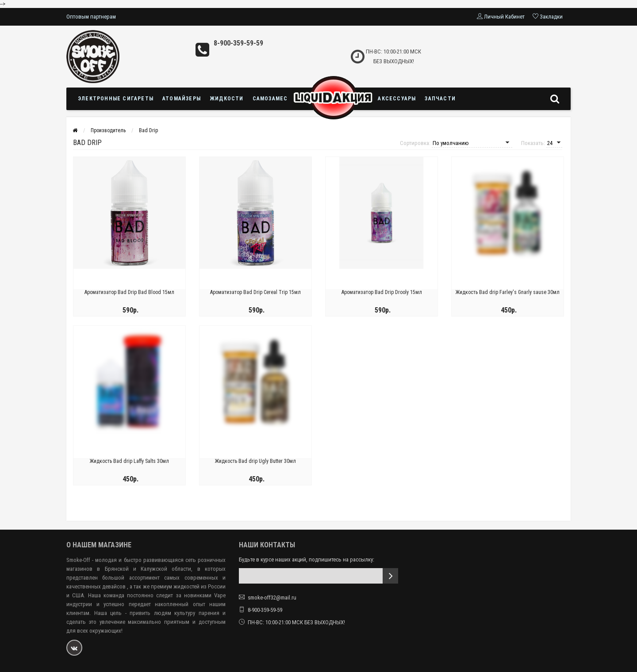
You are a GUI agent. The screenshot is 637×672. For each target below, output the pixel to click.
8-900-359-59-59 (238, 43)
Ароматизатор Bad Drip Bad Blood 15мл (129, 292)
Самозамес (270, 99)
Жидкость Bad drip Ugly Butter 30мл (255, 461)
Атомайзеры (182, 99)
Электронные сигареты (116, 99)
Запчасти (440, 99)
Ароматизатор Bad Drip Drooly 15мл (382, 292)
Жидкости (227, 99)
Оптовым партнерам (91, 17)
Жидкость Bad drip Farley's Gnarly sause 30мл (508, 292)
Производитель (108, 130)
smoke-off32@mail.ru (272, 598)
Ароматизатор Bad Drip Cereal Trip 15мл (255, 292)
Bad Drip (148, 130)
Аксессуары (397, 99)
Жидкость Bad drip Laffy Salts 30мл (129, 461)
